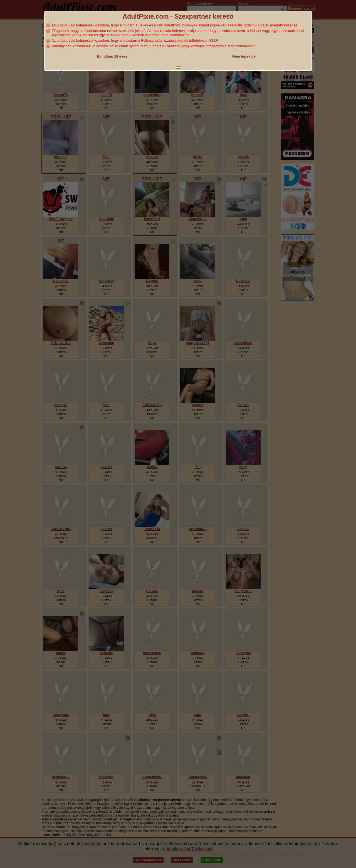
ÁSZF (213, 40)
